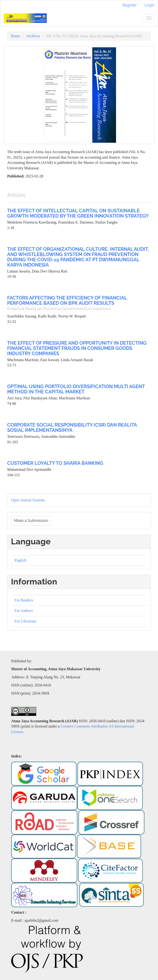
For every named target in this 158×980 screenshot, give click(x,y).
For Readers (24, 600)
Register (130, 5)
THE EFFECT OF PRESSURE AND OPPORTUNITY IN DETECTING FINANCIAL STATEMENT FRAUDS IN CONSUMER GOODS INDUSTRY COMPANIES (77, 348)
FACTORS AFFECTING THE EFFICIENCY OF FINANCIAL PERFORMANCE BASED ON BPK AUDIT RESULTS (79, 303)
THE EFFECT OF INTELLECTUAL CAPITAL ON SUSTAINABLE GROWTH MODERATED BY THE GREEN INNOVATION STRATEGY (78, 213)
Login (149, 5)
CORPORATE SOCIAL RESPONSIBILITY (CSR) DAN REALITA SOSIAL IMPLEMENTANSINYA (72, 428)
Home (15, 36)
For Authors (24, 611)
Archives (33, 36)
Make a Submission (31, 521)
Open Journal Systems (28, 500)
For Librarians (25, 621)
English (20, 560)
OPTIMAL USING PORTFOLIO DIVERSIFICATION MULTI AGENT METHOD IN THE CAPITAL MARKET (76, 389)
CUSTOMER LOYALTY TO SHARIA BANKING (55, 463)
